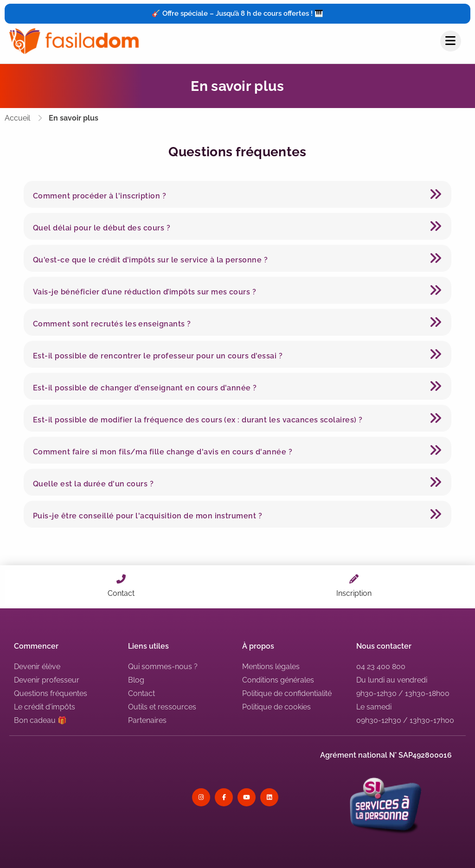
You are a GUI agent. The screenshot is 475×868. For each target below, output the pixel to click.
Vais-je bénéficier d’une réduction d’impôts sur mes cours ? (144, 292)
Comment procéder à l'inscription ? (99, 196)
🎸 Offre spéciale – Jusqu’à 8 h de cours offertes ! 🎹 (237, 13)
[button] (237, 194)
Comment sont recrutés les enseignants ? (112, 324)
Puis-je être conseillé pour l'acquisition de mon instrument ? (148, 516)
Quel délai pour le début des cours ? (102, 228)
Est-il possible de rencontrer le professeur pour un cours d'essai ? (158, 356)
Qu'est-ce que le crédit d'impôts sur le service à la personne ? (150, 260)
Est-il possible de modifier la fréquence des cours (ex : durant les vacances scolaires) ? (198, 420)
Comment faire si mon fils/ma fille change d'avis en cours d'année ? (163, 452)
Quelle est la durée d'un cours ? (93, 484)
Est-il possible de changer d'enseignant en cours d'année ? (145, 388)
